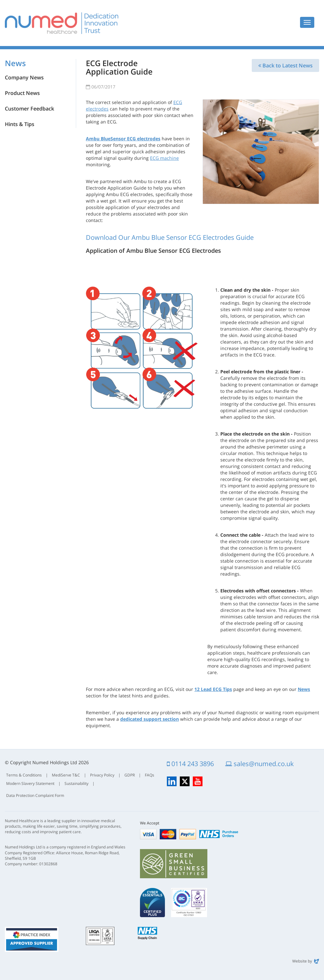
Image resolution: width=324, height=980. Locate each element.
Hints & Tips (20, 124)
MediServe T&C (66, 775)
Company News (24, 77)
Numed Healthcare (62, 23)
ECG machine (164, 158)
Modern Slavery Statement (30, 783)
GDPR (130, 775)
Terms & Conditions (24, 775)
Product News (22, 93)
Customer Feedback (29, 109)
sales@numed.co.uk (260, 764)
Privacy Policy (102, 775)
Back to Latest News (285, 65)
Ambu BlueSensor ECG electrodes (123, 139)
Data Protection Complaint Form (35, 795)
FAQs (150, 775)
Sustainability (76, 783)
